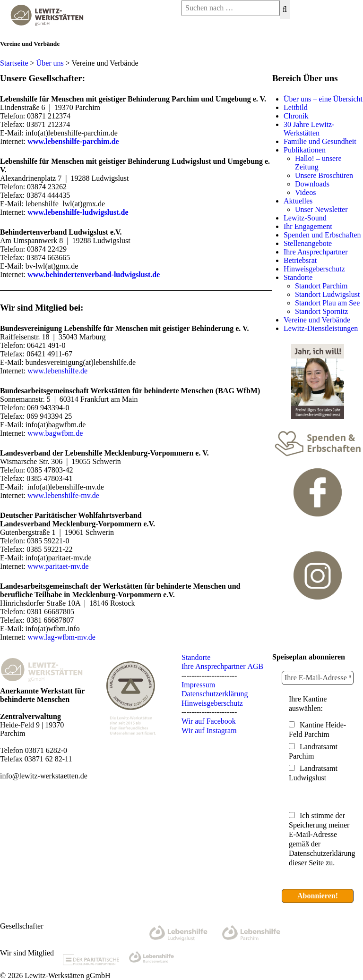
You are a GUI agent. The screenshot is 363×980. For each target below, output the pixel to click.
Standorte (298, 277)
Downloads (312, 184)
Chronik (296, 116)
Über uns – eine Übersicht (323, 99)
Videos (305, 192)
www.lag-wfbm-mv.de (61, 637)
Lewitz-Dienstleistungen (321, 328)
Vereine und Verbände (317, 320)
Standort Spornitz (321, 311)
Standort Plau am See (327, 303)
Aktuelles (298, 201)
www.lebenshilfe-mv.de (63, 495)
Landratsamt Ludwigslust (313, 773)
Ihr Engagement (308, 226)
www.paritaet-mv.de (58, 566)
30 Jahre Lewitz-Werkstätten (309, 129)
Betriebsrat (300, 260)
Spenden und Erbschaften (322, 235)
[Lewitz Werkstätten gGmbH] (45, 28)
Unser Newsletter (321, 209)
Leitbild (296, 107)
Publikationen (305, 150)
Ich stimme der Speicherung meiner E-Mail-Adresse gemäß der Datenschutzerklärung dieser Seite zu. (322, 839)
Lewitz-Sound (305, 218)
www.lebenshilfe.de (57, 371)
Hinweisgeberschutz (314, 269)
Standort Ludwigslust (327, 294)
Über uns (50, 63)
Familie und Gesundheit (320, 141)
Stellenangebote (308, 243)
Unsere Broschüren (324, 175)
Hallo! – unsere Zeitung (318, 163)
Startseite (14, 63)
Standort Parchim (321, 286)
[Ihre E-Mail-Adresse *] (318, 678)
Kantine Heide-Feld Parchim (317, 730)
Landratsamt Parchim (313, 751)
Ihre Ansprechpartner (316, 252)
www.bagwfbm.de (55, 433)
